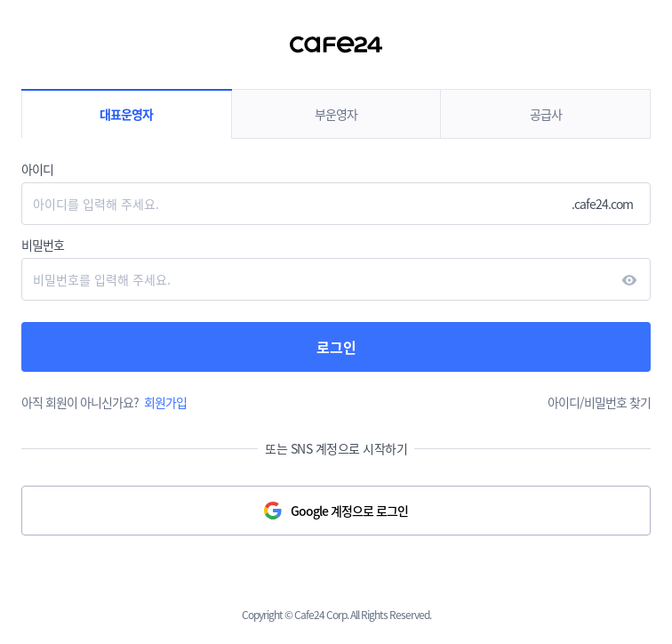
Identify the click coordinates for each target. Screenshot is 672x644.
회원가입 (165, 402)
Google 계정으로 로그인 (349, 511)
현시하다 (629, 280)
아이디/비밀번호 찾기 (599, 402)
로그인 (336, 347)
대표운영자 (126, 114)
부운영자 (336, 114)
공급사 (546, 114)
